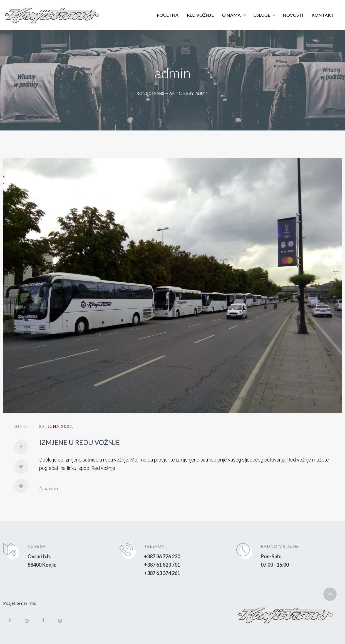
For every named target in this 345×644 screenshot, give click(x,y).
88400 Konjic (42, 565)
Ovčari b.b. (39, 556)
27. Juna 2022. (56, 426)
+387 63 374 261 (162, 573)
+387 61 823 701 (162, 565)
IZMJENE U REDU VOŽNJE (80, 442)
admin (52, 489)
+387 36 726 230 (162, 556)
